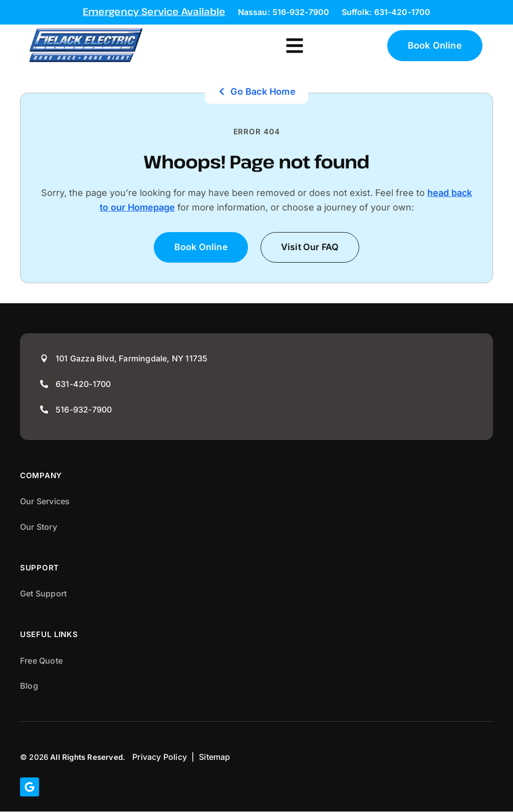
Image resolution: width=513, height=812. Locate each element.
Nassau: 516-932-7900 (284, 12)
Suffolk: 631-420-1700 (386, 12)
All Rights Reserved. (88, 757)
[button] (294, 45)
